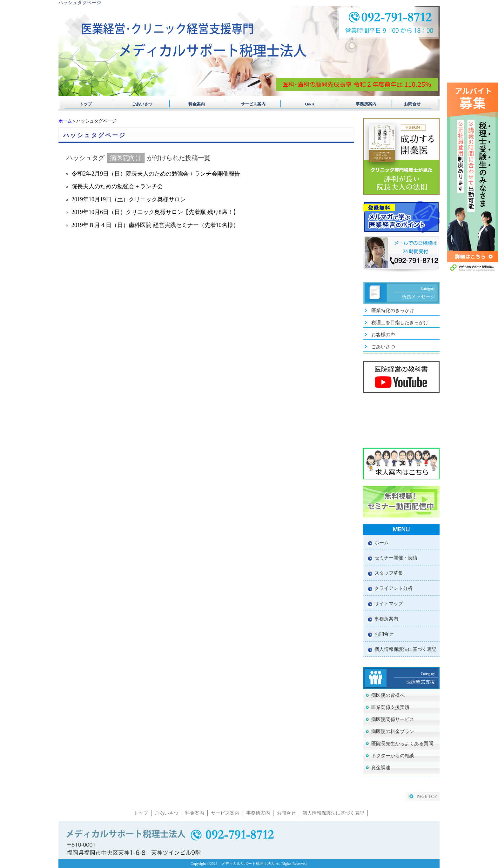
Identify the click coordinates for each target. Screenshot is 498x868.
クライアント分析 (394, 588)
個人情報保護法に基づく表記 (405, 649)
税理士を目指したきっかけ (400, 323)
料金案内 (195, 104)
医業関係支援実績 (390, 707)
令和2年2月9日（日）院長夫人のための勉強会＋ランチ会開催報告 (156, 174)
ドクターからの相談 (393, 756)
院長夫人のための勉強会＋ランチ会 (117, 186)
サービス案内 (249, 104)
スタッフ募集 (389, 573)
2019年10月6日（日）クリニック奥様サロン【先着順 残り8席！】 (155, 212)
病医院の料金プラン (393, 731)
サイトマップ (389, 604)
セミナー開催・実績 (396, 558)
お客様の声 (383, 335)
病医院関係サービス (393, 719)
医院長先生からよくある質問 (402, 744)
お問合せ (412, 104)
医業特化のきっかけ (393, 310)
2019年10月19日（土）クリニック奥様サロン (129, 199)
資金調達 (381, 768)
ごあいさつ (140, 104)
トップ (86, 104)
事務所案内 (358, 104)
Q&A (303, 104)
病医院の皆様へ (388, 695)
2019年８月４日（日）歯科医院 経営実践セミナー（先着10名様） (155, 225)
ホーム (65, 121)
